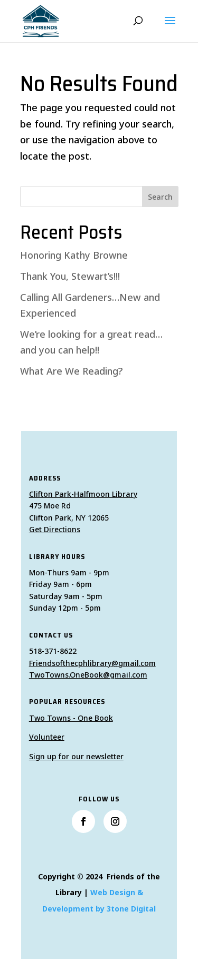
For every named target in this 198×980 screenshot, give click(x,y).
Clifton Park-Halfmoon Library (83, 494)
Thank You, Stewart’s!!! (70, 276)
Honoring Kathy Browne (74, 255)
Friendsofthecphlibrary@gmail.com (92, 663)
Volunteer (47, 737)
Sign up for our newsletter (76, 756)
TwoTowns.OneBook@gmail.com (88, 675)
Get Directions (55, 529)
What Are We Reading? (71, 371)
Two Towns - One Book (71, 718)
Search (160, 197)
